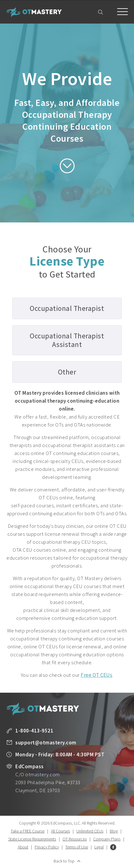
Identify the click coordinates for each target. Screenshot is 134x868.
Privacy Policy (47, 847)
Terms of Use (77, 847)
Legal (99, 847)
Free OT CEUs (96, 675)
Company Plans (107, 839)
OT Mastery (34, 12)
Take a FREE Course (28, 831)
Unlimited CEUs (90, 831)
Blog (114, 831)
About (23, 847)
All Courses (60, 831)
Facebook (113, 847)
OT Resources (75, 839)
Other (67, 372)
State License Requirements (32, 839)
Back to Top (64, 861)
